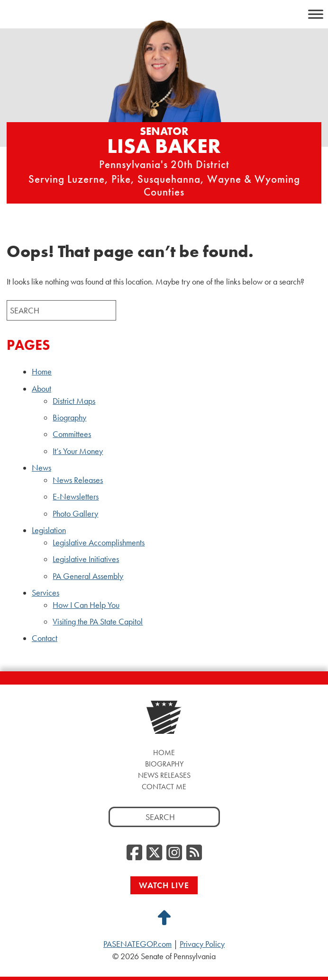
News (41, 468)
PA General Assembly (88, 576)
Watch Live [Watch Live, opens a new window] (164, 885)
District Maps (74, 401)
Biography (69, 418)
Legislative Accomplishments (99, 543)
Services (46, 593)
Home (42, 372)
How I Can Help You (86, 605)
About (41, 389)
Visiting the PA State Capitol (98, 622)
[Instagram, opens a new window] (174, 853)
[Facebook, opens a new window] (134, 853)
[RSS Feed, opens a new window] (194, 853)
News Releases (78, 480)
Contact (45, 638)
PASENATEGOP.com (137, 944)
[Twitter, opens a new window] (154, 853)
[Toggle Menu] (316, 14)
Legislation (49, 530)
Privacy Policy (202, 944)
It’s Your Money (78, 451)
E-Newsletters (76, 497)
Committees (72, 434)
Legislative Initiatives (86, 559)
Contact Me (164, 787)
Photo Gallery (75, 514)
